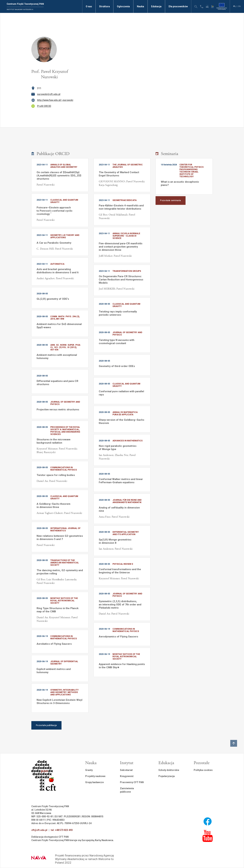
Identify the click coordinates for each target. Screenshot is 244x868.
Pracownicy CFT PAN (132, 782)
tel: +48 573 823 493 (62, 830)
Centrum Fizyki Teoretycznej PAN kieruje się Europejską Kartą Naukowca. (73, 840)
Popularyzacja (167, 776)
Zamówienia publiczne (127, 790)
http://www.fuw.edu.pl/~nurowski (55, 100)
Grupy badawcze (94, 782)
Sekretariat (126, 770)
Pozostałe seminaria (170, 200)
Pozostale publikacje (46, 725)
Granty (89, 770)
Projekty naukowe (95, 776)
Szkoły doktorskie (169, 770)
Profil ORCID (44, 106)
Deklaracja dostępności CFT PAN (50, 837)
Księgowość (127, 776)
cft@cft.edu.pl (39, 830)
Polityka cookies (203, 770)
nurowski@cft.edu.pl (49, 94)
